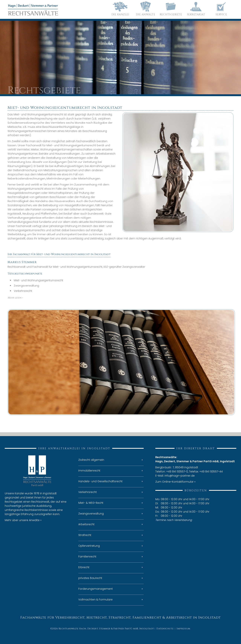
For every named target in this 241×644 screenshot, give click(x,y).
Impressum (183, 629)
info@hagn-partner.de (180, 476)
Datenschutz (165, 629)
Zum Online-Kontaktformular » (175, 482)
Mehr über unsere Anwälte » (23, 520)
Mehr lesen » (15, 298)
